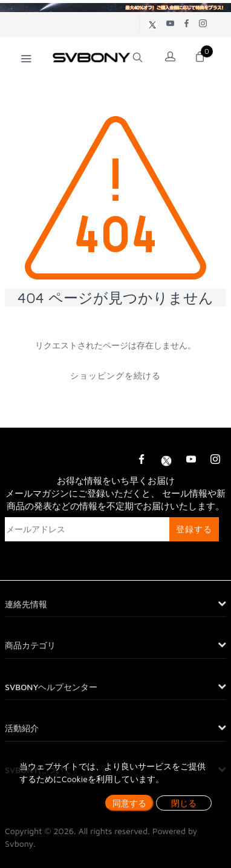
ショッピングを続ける (115, 375)
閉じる (184, 803)
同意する (129, 803)
